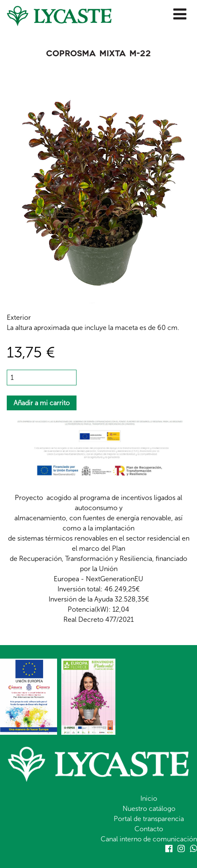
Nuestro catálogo (149, 809)
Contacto (149, 829)
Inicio (149, 798)
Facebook (169, 849)
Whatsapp (193, 849)
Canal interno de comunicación (149, 839)
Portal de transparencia (149, 819)
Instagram (181, 849)
